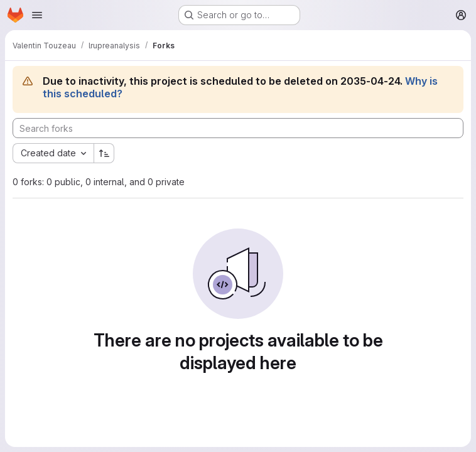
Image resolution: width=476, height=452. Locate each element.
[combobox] (53, 153)
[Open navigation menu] (37, 15)
